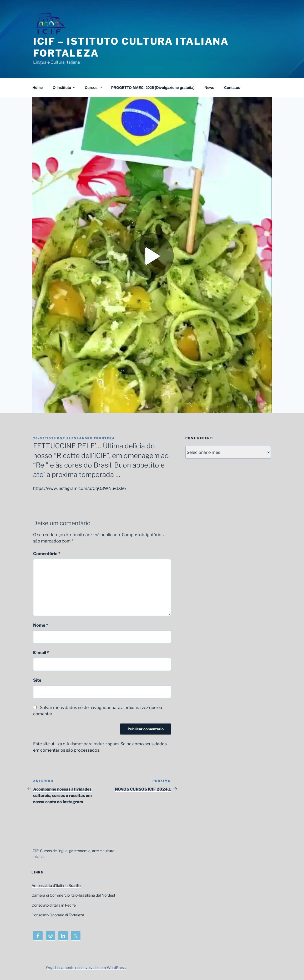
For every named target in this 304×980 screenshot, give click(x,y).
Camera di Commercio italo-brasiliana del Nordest (73, 895)
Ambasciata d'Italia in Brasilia (56, 885)
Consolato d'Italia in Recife (54, 905)
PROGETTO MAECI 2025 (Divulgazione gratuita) (153, 88)
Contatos (232, 88)
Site (37, 680)
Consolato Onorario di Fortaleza (58, 915)
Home (38, 88)
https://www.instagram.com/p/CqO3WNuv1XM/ (80, 488)
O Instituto (64, 88)
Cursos (93, 88)
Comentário (47, 554)
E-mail (41, 653)
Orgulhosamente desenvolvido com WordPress (86, 968)
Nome (41, 625)
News (209, 88)
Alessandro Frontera (91, 438)
